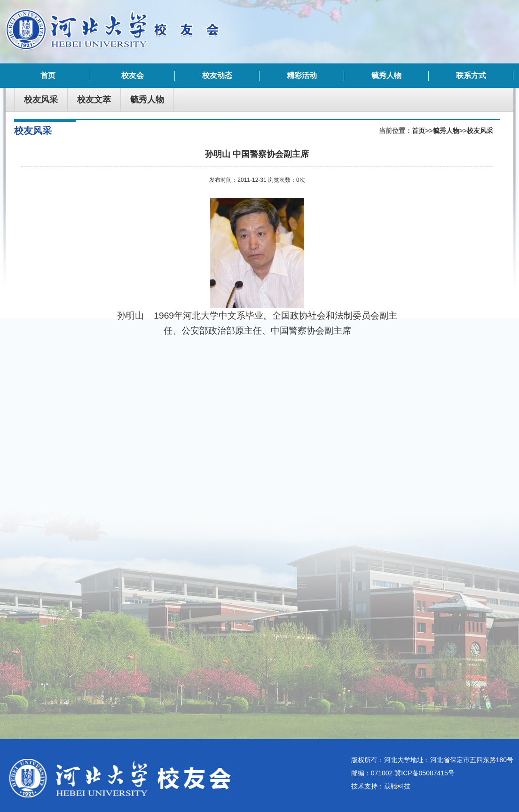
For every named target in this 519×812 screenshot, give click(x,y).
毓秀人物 (386, 75)
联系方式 (471, 75)
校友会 (133, 75)
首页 (48, 75)
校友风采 (41, 100)
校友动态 (217, 75)
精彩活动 (302, 75)
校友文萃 (94, 100)
